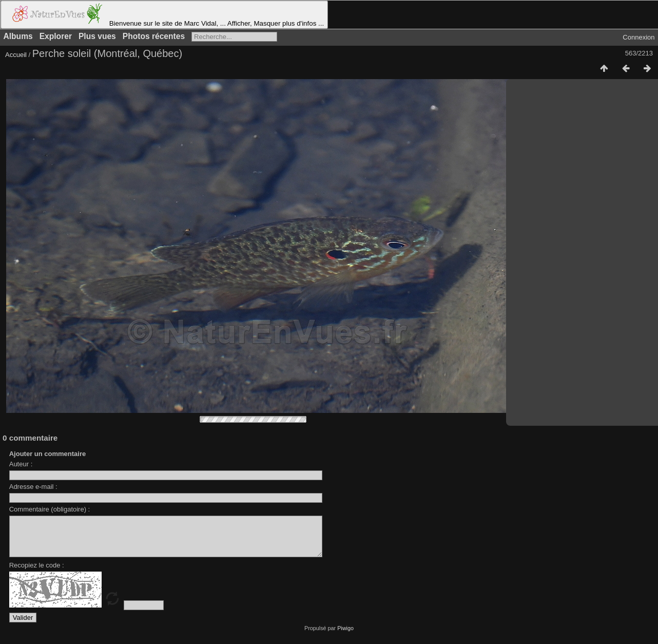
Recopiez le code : (37, 573)
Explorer (56, 36)
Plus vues (97, 36)
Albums (18, 36)
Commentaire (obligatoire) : (50, 509)
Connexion (638, 37)
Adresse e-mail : (33, 487)
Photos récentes (154, 36)
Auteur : (21, 464)
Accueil (16, 55)
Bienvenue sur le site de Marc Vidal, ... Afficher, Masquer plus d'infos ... (164, 15)
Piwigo (345, 636)
